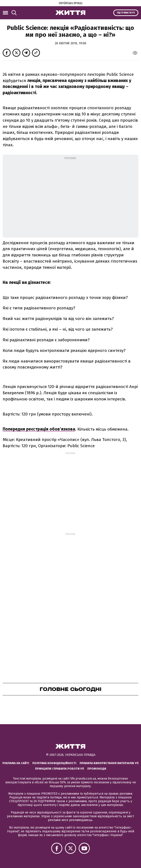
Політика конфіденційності (54, 763)
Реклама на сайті (16, 763)
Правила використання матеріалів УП (109, 763)
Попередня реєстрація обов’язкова (39, 429)
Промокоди (97, 769)
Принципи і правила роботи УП (60, 769)
